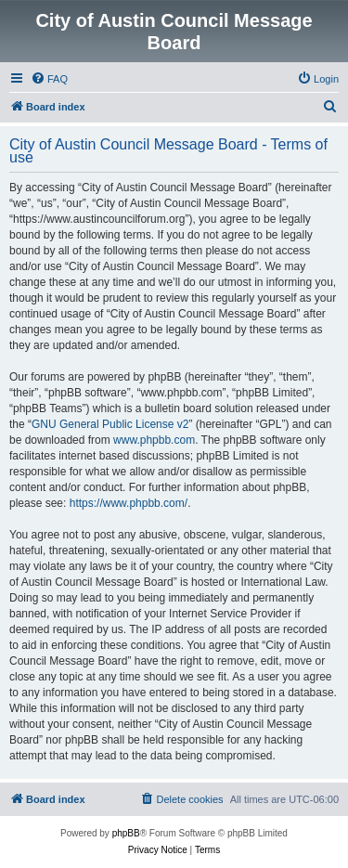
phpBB (126, 833)
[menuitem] (49, 79)
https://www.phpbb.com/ (129, 503)
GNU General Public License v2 (110, 424)
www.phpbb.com (154, 440)
